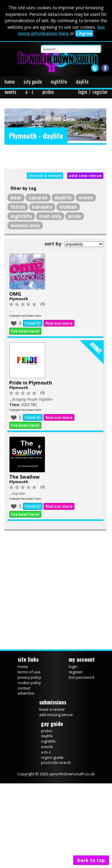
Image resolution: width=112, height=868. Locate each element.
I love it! (33, 323)
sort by (53, 244)
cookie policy (29, 683)
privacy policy (29, 677)
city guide (33, 82)
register (100, 92)
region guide (52, 757)
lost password (81, 677)
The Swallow (24, 477)
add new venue (85, 176)
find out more (59, 323)
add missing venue (56, 715)
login (83, 92)
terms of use (29, 672)
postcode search (56, 762)
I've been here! (25, 331)
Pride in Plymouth (31, 383)
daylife (82, 82)
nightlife (59, 82)
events (10, 92)
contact (24, 688)
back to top (91, 860)
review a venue (45, 176)
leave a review (52, 709)
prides (48, 92)
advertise (26, 693)
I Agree (84, 33)
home (10, 82)
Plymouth (19, 299)
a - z (29, 92)
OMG (15, 294)
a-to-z (46, 752)
